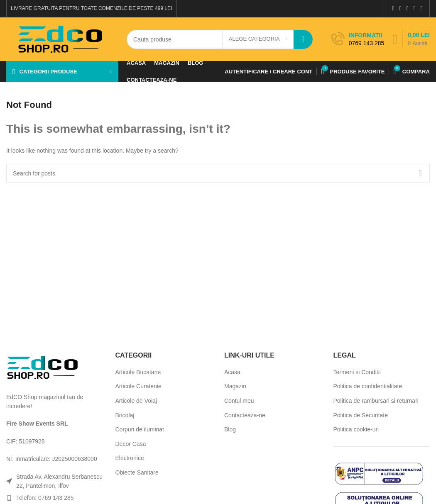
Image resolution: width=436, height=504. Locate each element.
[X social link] (400, 9)
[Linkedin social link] (415, 9)
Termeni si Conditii (357, 372)
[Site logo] (60, 39)
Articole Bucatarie (138, 372)
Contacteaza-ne (245, 415)
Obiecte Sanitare (137, 472)
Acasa (232, 372)
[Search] (220, 39)
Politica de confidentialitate (368, 386)
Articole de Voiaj (136, 401)
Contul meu (239, 401)
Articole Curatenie (138, 386)
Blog (230, 429)
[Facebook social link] (393, 9)
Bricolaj (125, 415)
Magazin (235, 386)
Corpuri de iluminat (140, 429)
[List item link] (55, 498)
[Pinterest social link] (408, 9)
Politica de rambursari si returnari (376, 401)
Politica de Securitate (361, 415)
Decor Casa (131, 444)
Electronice (130, 458)
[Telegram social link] (422, 9)
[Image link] (42, 367)
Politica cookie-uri (356, 429)
